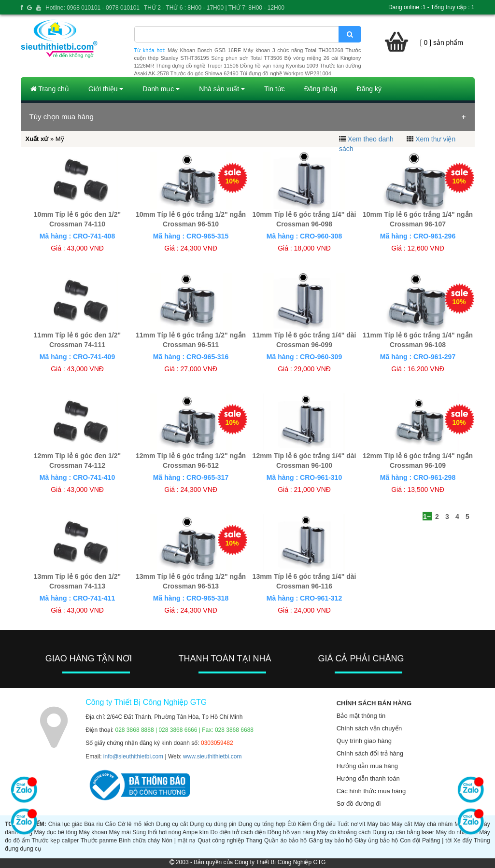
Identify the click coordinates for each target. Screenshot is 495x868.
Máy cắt (402, 824)
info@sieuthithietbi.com (133, 756)
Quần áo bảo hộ (285, 840)
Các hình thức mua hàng (371, 791)
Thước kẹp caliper (55, 840)
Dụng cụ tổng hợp (262, 824)
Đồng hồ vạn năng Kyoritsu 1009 (279, 66)
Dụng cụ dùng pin (213, 824)
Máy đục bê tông (55, 832)
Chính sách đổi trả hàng (370, 753)
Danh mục (161, 89)
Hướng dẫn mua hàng (367, 766)
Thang (254, 840)
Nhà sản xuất (222, 89)
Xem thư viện (435, 139)
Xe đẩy (463, 840)
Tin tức (275, 89)
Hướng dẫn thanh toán (368, 778)
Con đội (410, 840)
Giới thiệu (106, 89)
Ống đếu (324, 824)
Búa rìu (93, 824)
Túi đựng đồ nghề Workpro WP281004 (286, 73)
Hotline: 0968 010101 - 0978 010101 (92, 8)
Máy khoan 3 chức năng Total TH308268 (293, 50)
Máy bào (378, 824)
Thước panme (99, 840)
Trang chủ (50, 89)
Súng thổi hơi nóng (157, 832)
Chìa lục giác (65, 824)
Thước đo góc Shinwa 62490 (205, 73)
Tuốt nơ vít (351, 824)
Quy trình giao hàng (364, 741)
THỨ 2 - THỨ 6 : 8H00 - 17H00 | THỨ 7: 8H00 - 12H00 (214, 8)
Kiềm (305, 824)
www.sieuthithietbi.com (212, 756)
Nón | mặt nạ (179, 840)
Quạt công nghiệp (221, 840)
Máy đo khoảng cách (344, 832)
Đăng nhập (321, 89)
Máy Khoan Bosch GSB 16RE (204, 50)
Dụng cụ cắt (172, 824)
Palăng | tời (437, 840)
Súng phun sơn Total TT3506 (247, 58)
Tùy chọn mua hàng (62, 117)
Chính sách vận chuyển (369, 728)
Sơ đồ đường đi (359, 804)
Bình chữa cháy (139, 840)
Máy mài (120, 832)
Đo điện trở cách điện (238, 832)
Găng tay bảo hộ (331, 840)
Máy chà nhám (433, 824)
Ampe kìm (196, 832)
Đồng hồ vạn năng (291, 832)
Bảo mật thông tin (361, 716)
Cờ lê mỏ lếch (136, 824)
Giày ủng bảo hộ (376, 840)
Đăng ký (369, 89)
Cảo (110, 824)
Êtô (292, 824)
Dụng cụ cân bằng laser (403, 832)
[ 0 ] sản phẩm (442, 42)
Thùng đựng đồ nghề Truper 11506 (197, 66)
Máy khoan (93, 832)
